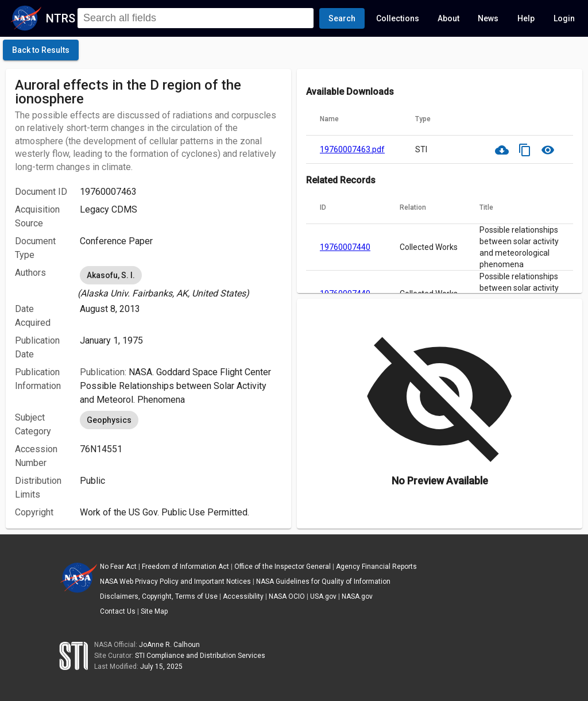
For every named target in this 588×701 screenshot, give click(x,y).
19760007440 (345, 247)
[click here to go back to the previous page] (41, 50)
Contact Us (118, 611)
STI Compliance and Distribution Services (200, 656)
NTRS (61, 18)
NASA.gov (357, 596)
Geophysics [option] (109, 420)
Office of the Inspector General (283, 567)
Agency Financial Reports (376, 567)
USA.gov (323, 596)
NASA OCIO (287, 596)
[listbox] (181, 282)
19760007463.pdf (352, 149)
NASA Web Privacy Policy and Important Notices (175, 581)
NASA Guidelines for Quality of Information (323, 581)
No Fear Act (118, 567)
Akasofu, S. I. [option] (111, 275)
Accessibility (243, 596)
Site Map (154, 611)
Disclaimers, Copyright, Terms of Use (159, 596)
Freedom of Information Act (185, 567)
